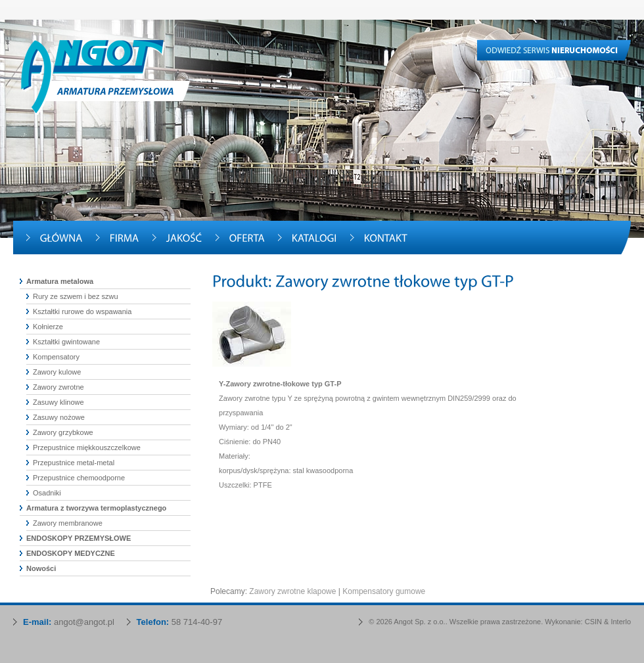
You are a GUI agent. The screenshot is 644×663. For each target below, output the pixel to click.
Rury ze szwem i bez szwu (76, 296)
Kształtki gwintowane (66, 342)
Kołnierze (48, 327)
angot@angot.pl (84, 622)
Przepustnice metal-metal (74, 463)
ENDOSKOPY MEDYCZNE (71, 553)
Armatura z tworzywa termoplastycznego (96, 508)
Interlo (621, 622)
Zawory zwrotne (58, 387)
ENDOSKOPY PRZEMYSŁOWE (79, 538)
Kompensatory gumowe (384, 591)
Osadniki (47, 493)
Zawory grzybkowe (63, 432)
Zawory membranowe (68, 523)
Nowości (41, 568)
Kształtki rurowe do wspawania (82, 311)
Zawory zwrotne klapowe (292, 591)
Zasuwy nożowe (59, 417)
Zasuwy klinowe (58, 402)
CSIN (593, 622)
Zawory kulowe (57, 372)
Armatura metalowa (60, 281)
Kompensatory (56, 357)
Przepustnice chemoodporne (79, 478)
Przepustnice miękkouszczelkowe (87, 447)
